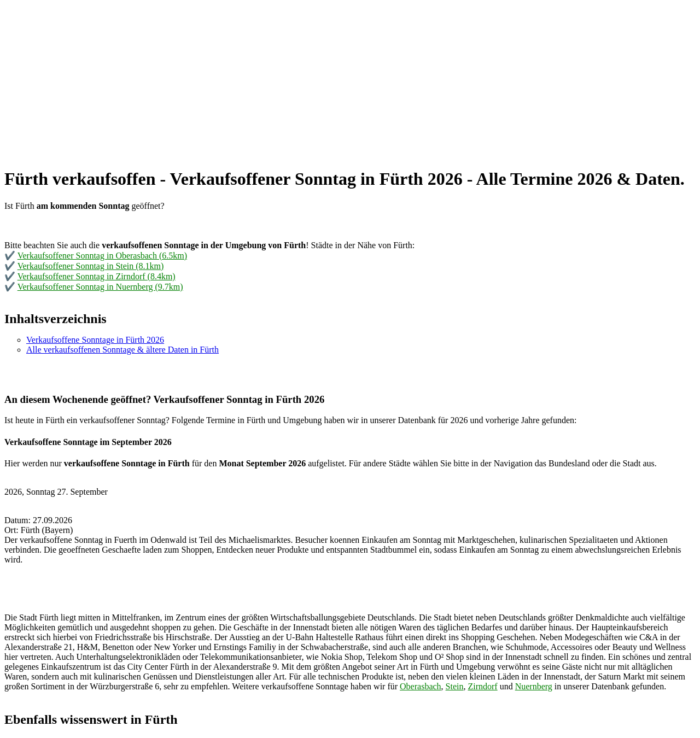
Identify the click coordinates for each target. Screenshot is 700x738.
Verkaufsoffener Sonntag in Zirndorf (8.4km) (97, 276)
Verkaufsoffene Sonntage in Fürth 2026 (95, 340)
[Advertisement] (332, 81)
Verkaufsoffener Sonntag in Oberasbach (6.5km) (102, 256)
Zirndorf (482, 686)
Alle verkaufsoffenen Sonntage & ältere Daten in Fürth (122, 350)
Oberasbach (421, 686)
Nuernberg (534, 686)
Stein (455, 686)
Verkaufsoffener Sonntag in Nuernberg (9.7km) (100, 287)
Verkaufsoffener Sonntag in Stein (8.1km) (91, 266)
